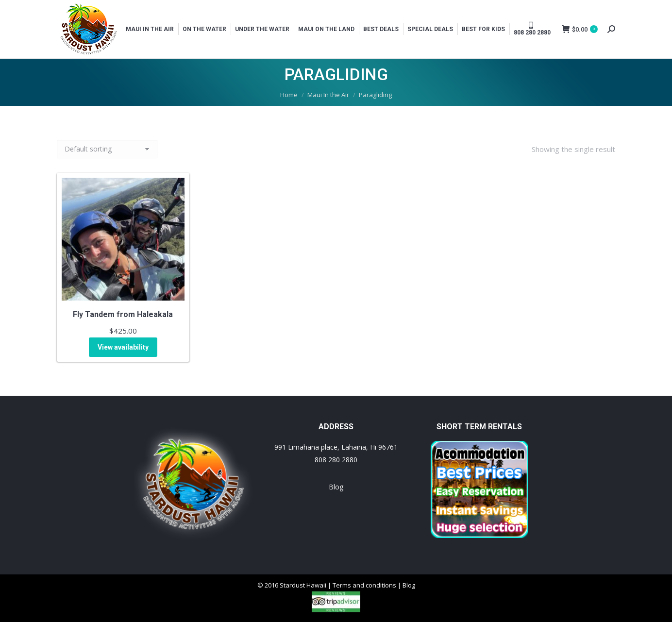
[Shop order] (107, 149)
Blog (336, 487)
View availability (123, 347)
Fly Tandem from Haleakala (123, 314)
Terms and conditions (364, 585)
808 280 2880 (336, 460)
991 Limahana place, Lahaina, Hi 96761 (336, 447)
